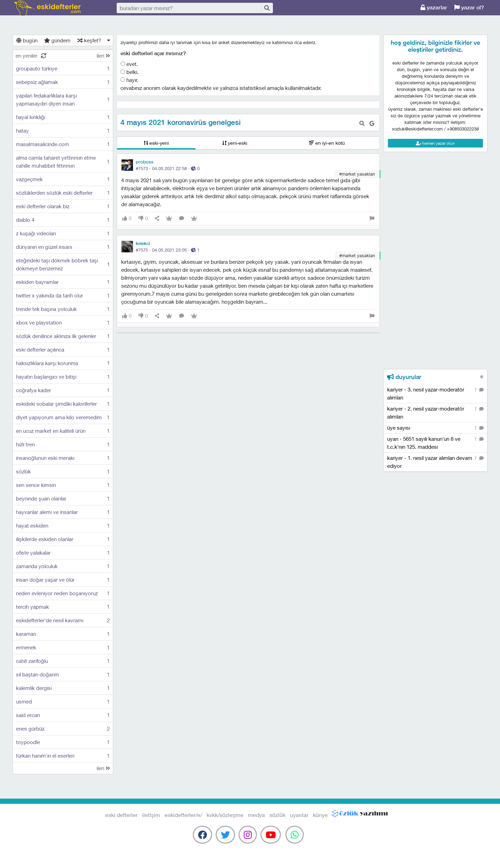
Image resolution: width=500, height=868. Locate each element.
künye (320, 815)
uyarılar (299, 815)
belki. (130, 72)
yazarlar (434, 7)
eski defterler (47, 8)
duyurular (404, 377)
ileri (103, 56)
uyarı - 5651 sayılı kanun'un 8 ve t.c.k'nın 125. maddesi (435, 443)
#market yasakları (357, 174)
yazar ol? (469, 7)
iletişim (151, 815)
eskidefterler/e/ (183, 815)
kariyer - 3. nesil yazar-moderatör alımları (435, 393)
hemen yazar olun (435, 143)
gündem (57, 40)
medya (256, 815)
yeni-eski (235, 143)
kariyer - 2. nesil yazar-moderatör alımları (435, 412)
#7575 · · (168, 250)
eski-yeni (156, 143)
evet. (129, 64)
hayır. (129, 80)
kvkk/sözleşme (225, 815)
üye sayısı (435, 428)
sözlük (277, 815)
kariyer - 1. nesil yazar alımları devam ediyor (435, 462)
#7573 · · (168, 168)
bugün (27, 40)
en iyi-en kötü (327, 143)
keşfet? (89, 40)
